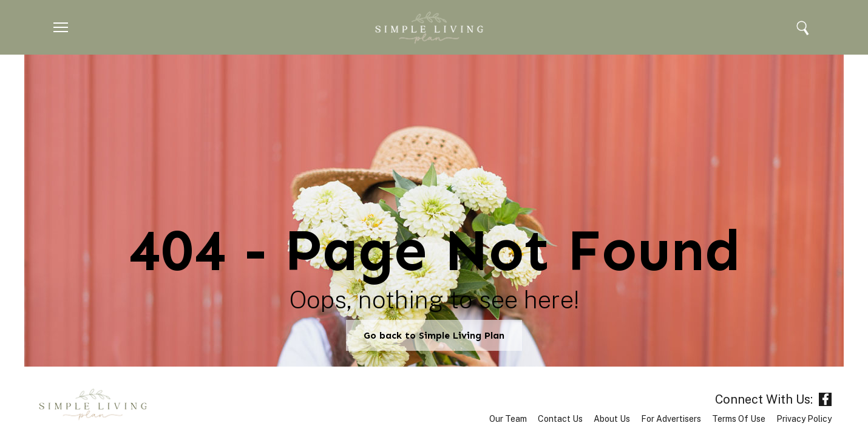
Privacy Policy (804, 419)
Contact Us (560, 419)
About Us (612, 419)
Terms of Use (739, 419)
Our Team (508, 419)
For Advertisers (671, 419)
